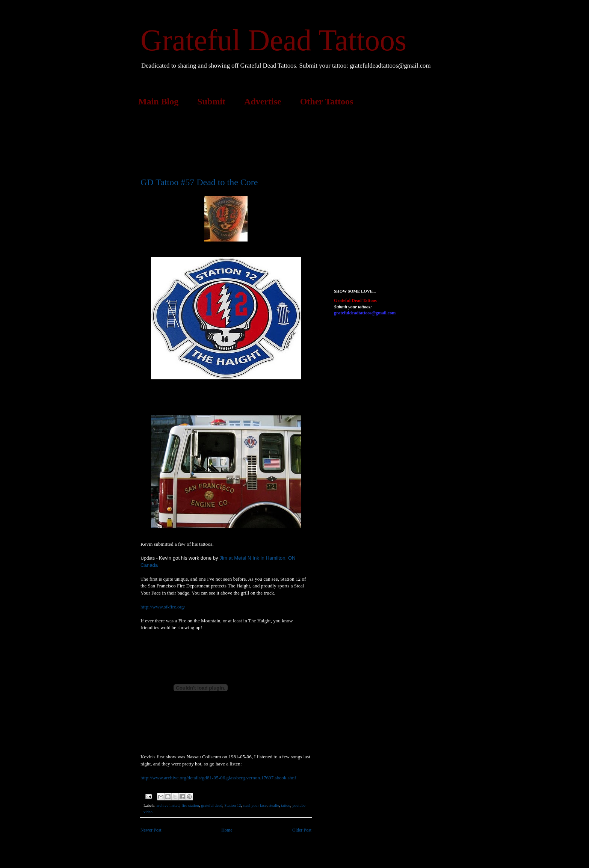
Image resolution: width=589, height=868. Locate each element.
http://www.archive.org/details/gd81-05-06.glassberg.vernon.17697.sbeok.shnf (218, 778)
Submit (211, 101)
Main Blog (158, 101)
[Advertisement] (277, 140)
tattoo (286, 805)
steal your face (255, 805)
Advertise (263, 101)
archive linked (168, 805)
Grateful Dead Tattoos (273, 40)
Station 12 (233, 805)
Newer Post (151, 830)
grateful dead (212, 805)
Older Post (302, 830)
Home (227, 830)
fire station (190, 805)
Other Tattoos (327, 101)
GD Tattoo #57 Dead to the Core (199, 182)
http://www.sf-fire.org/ (163, 607)
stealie (274, 805)
